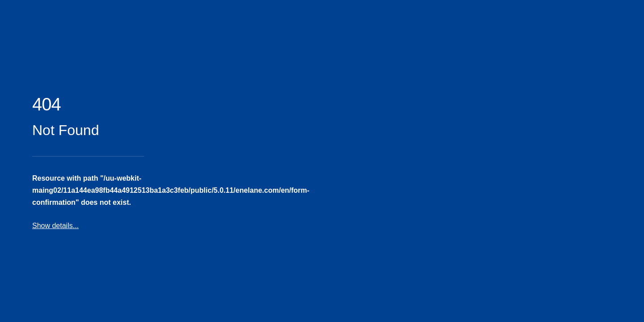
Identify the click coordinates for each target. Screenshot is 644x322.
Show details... (55, 226)
